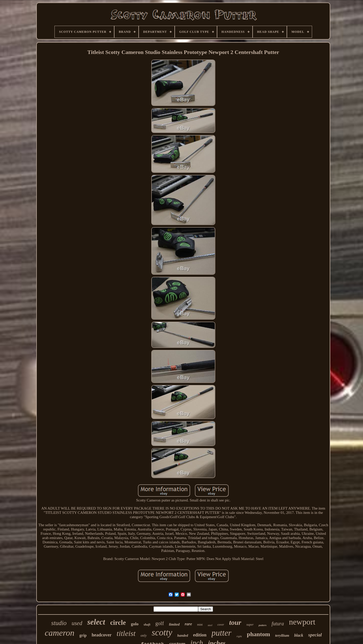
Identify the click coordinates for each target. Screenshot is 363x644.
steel (210, 625)
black (299, 635)
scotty (162, 633)
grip (83, 635)
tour (235, 622)
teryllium (282, 635)
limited (174, 624)
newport (302, 622)
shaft (147, 624)
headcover (102, 635)
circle (118, 623)
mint (200, 625)
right (239, 636)
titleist (126, 633)
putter (221, 633)
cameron (59, 633)
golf (160, 623)
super (250, 624)
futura (278, 624)
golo (135, 624)
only (144, 636)
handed (183, 636)
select (96, 622)
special (315, 635)
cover (221, 625)
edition (200, 635)
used (77, 623)
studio (59, 623)
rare (188, 624)
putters (263, 625)
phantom (258, 634)
